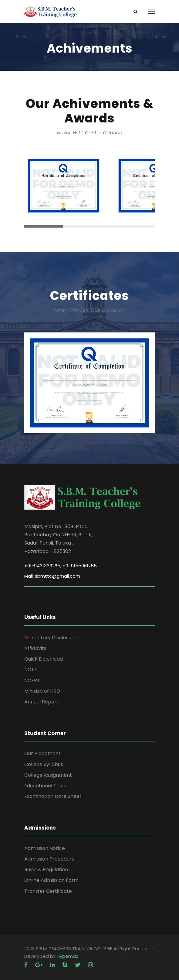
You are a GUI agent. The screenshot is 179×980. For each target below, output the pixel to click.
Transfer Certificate (48, 891)
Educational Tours (46, 786)
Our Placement (42, 753)
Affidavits (35, 648)
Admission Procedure (49, 859)
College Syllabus (44, 764)
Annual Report (41, 702)
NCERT (32, 681)
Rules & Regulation (46, 870)
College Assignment (48, 775)
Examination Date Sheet (53, 796)
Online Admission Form (51, 880)
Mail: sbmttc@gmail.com (52, 576)
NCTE (31, 670)
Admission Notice (45, 848)
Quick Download (44, 659)
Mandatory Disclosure (50, 638)
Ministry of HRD (42, 691)
